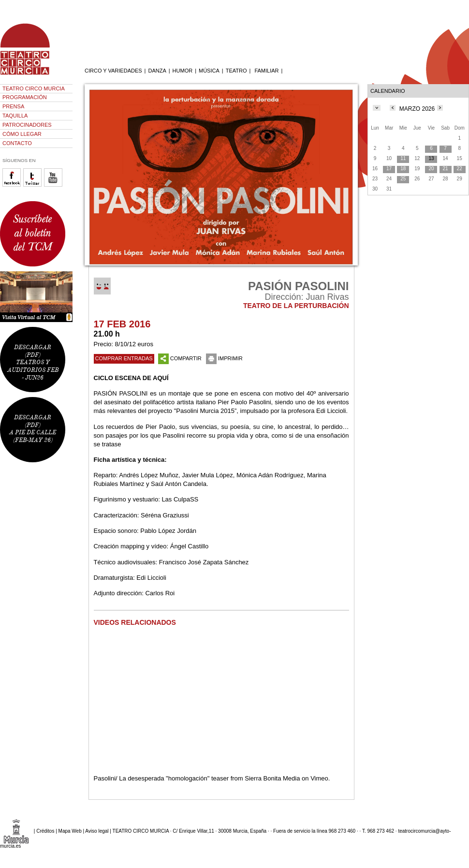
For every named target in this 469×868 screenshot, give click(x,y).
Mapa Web (70, 831)
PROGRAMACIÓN (25, 97)
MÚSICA (209, 71)
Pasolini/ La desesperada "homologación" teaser (161, 778)
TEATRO (236, 71)
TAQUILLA (15, 116)
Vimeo (319, 778)
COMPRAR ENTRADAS (124, 358)
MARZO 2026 (417, 109)
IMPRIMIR (224, 358)
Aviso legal (97, 831)
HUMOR (183, 71)
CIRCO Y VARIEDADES (113, 71)
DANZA (157, 71)
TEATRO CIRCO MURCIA (34, 88)
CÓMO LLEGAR (22, 134)
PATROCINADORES (27, 125)
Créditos (45, 831)
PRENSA (13, 106)
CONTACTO (17, 143)
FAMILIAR (266, 71)
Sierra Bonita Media (272, 778)
